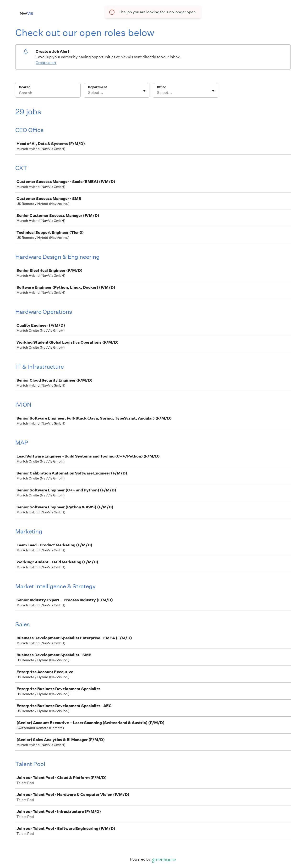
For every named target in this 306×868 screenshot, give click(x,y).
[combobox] (88, 93)
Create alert (46, 63)
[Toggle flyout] (144, 91)
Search (25, 87)
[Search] (48, 93)
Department (97, 87)
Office (161, 87)
